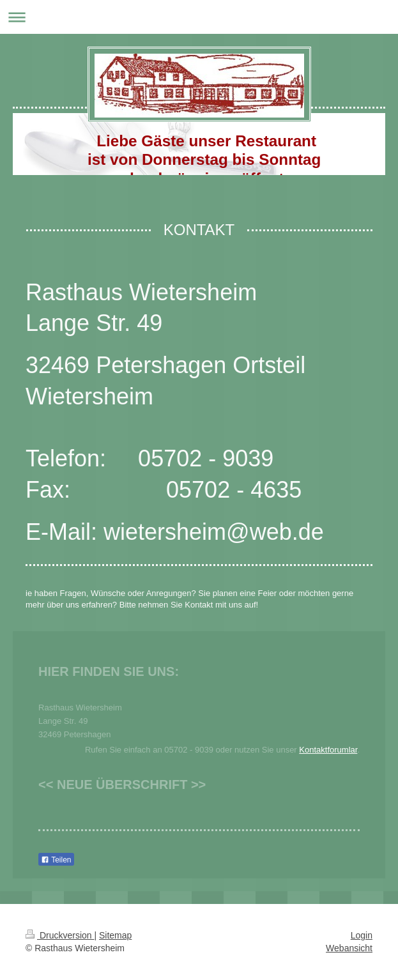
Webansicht (349, 948)
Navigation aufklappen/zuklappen (199, 17)
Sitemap (115, 935)
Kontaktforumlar (328, 750)
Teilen (56, 860)
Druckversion (60, 935)
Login (362, 935)
